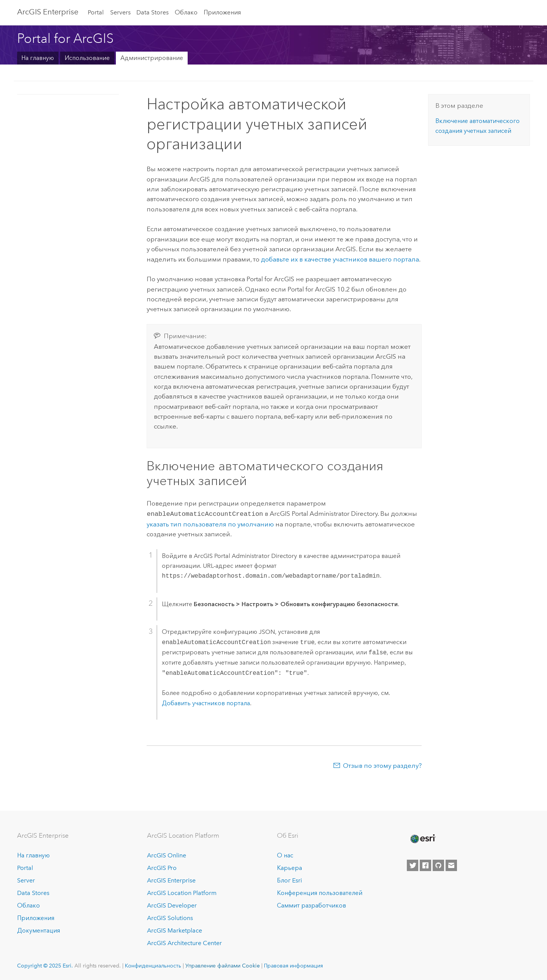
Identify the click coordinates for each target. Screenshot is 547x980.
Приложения (222, 12)
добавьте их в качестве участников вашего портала (340, 259)
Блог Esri (289, 880)
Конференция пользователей (320, 892)
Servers (120, 12)
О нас (285, 855)
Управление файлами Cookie (223, 965)
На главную (38, 58)
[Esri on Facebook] (425, 865)
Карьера (289, 867)
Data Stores (153, 12)
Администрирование (152, 58)
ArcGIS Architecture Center (184, 942)
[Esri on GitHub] (438, 865)
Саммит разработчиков (311, 905)
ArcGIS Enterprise (48, 12)
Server (26, 880)
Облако (186, 12)
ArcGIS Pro (162, 867)
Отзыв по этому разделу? (382, 765)
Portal (96, 12)
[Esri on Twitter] (413, 865)
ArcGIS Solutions (170, 917)
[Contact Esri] (451, 865)
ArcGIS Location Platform (182, 892)
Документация (39, 930)
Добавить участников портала (206, 702)
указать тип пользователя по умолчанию (210, 523)
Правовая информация (293, 965)
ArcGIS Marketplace (175, 930)
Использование (87, 58)
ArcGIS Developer (172, 905)
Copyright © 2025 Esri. (45, 965)
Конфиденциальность (153, 965)
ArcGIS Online (167, 855)
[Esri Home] (422, 838)
